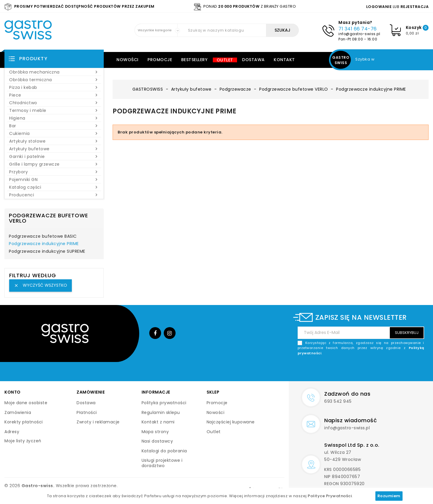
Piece (54, 95)
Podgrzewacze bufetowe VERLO (48, 218)
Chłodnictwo (54, 103)
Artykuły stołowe (54, 141)
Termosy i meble (54, 110)
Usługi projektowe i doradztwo (162, 463)
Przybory (54, 172)
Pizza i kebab (54, 87)
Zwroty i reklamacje (98, 422)
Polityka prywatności (164, 403)
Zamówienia (18, 412)
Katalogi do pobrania (164, 451)
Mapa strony (155, 432)
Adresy (12, 432)
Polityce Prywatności (330, 496)
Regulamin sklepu (161, 412)
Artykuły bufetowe (54, 149)
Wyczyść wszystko (40, 285)
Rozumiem (389, 496)
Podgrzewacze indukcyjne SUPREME (47, 252)
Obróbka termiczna (54, 80)
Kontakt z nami (158, 422)
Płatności (87, 412)
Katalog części (54, 187)
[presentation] (379, 370)
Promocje (160, 60)
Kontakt (284, 60)
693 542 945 (338, 401)
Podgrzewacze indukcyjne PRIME (44, 244)
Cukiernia (54, 133)
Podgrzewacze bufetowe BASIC (43, 236)
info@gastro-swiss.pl (359, 34)
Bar (54, 126)
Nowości (128, 60)
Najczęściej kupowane (231, 422)
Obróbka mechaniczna (54, 72)
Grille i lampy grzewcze (54, 164)
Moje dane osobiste (26, 403)
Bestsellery (194, 60)
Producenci (54, 195)
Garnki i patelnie (54, 156)
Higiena (54, 118)
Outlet (225, 60)
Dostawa (253, 60)
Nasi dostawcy (157, 441)
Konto (13, 392)
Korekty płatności (24, 422)
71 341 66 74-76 (358, 29)
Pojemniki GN (54, 180)
